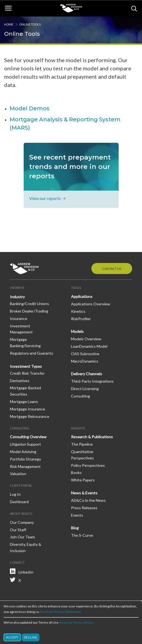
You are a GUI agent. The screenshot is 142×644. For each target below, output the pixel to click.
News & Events (84, 493)
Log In (15, 494)
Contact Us (112, 269)
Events (77, 515)
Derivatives (20, 381)
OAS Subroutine (85, 354)
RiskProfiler (81, 319)
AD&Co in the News (88, 500)
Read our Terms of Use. (77, 622)
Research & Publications (92, 437)
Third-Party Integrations (92, 381)
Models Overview (86, 339)
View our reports (45, 198)
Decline (31, 637)
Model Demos (30, 108)
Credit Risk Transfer (27, 373)
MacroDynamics (85, 361)
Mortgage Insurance (28, 409)
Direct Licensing (85, 389)
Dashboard (19, 502)
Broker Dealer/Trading (29, 311)
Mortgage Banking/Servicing (25, 342)
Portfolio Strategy (25, 459)
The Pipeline (82, 444)
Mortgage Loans (24, 402)
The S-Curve (82, 535)
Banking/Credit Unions (29, 304)
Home (9, 24)
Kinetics (78, 311)
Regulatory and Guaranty (32, 353)
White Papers (83, 480)
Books (76, 472)
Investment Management (21, 329)
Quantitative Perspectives (82, 455)
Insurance (19, 318)
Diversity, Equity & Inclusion (26, 547)
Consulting (80, 396)
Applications (82, 296)
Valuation (18, 474)
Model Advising (23, 452)
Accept (12, 637)
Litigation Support (25, 444)
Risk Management (25, 466)
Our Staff (18, 530)
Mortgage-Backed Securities (25, 391)
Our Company (22, 522)
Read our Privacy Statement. (61, 612)
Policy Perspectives (88, 465)
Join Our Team (22, 537)
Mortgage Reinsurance (30, 416)
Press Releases (84, 508)
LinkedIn (26, 572)
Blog (75, 528)
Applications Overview (91, 304)
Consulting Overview (28, 437)
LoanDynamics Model (89, 346)
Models (77, 331)
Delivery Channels (87, 374)
